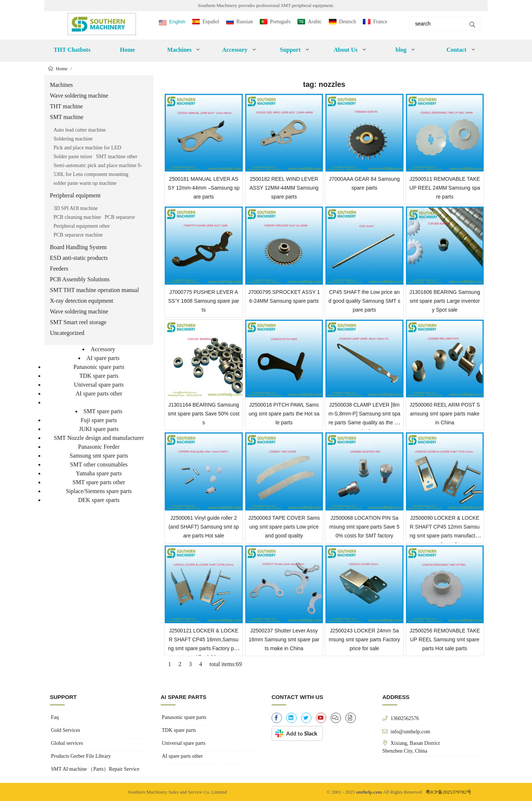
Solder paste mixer (73, 157)
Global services (67, 743)
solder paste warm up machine (85, 183)
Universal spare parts (99, 385)
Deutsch (348, 22)
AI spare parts (103, 358)
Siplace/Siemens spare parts (99, 491)
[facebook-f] (277, 718)
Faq (55, 717)
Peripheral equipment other (82, 226)
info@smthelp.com (410, 732)
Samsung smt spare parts (99, 456)
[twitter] (306, 718)
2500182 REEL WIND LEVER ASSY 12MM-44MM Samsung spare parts (284, 188)
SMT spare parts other (99, 482)
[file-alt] (351, 718)
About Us (345, 50)
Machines (180, 50)
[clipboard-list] (336, 718)
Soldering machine (73, 139)
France (380, 22)
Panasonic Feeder (99, 447)
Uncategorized (67, 333)
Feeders (59, 269)
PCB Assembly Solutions (80, 279)
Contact (456, 50)
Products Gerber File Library (81, 756)
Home (128, 50)
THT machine (66, 106)
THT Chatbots (72, 50)
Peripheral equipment (75, 195)
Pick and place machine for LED (87, 148)
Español (211, 22)
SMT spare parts (103, 411)
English (177, 22)
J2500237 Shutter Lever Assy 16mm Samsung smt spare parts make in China (284, 639)
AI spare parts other (99, 393)
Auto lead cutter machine (80, 130)
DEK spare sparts (99, 500)
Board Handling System (78, 247)
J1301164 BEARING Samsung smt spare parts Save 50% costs (204, 414)
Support (290, 50)
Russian (245, 22)
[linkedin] (291, 718)
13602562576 (405, 718)
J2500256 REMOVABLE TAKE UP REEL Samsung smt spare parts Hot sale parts (445, 639)
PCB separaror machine (78, 235)
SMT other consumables (99, 464)
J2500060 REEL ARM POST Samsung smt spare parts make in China (445, 414)
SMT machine (67, 117)
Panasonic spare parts (99, 367)
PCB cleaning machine (77, 217)
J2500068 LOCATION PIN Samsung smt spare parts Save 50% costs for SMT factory (364, 527)
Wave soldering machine (79, 96)
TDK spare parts (99, 376)
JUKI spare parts (99, 429)
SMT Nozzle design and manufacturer (99, 438)
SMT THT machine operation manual (94, 290)
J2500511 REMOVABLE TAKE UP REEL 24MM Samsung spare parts (445, 188)
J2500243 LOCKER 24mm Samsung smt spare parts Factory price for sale (364, 639)
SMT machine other (117, 157)
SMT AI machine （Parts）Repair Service (95, 769)
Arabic (315, 22)
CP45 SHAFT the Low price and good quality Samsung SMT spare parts (364, 301)
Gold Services (66, 730)
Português (280, 22)
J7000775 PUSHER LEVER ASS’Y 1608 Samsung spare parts (204, 301)
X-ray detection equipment (82, 301)
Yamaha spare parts (99, 473)
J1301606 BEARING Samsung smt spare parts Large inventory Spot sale (445, 301)
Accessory (235, 50)
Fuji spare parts (99, 420)
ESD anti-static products (79, 258)
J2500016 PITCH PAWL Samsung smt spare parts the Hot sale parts (284, 414)
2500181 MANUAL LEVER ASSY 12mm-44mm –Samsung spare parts (204, 188)
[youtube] (321, 718)
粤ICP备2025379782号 (449, 792)
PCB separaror (120, 217)
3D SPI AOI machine (76, 208)
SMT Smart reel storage (78, 322)
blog (401, 50)
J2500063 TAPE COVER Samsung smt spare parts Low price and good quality (284, 527)
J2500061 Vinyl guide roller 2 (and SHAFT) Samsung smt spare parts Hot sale (204, 527)
